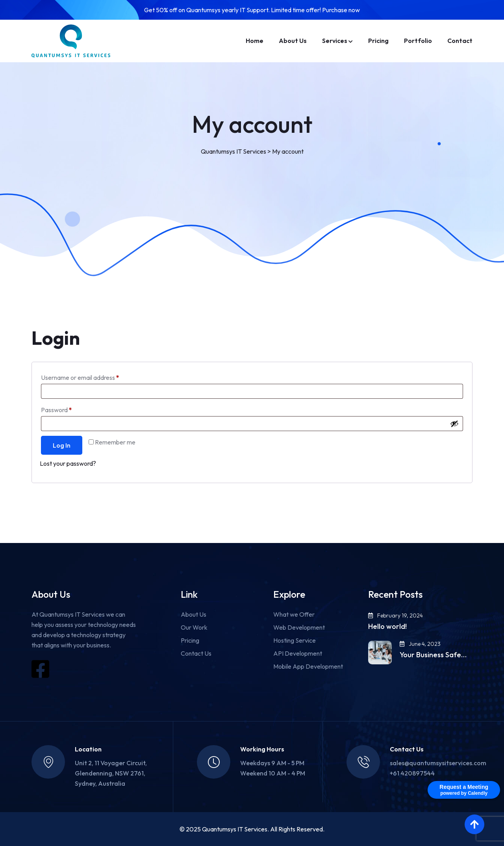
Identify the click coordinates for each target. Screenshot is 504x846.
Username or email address (92, 376)
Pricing (378, 41)
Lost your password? (68, 463)
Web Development (299, 627)
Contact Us (196, 653)
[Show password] (454, 424)
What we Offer (294, 614)
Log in (62, 445)
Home (255, 41)
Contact (460, 41)
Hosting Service (295, 640)
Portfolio (418, 41)
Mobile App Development (308, 666)
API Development (298, 653)
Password (69, 409)
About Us (293, 41)
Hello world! (387, 627)
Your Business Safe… (433, 655)
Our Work (194, 627)
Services (335, 41)
